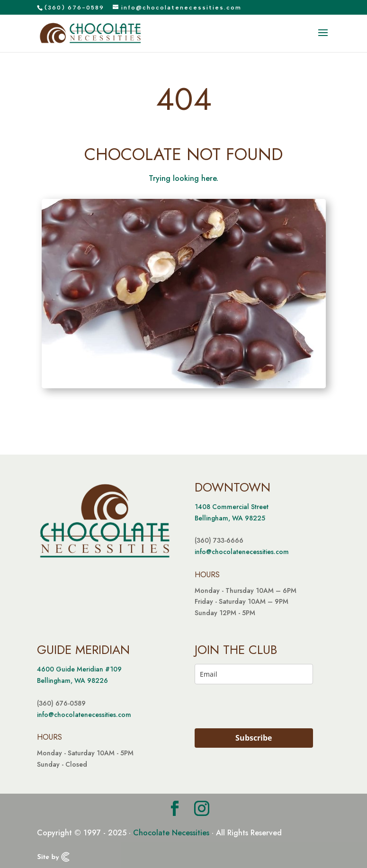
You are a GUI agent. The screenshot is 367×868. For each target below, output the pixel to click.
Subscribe (254, 738)
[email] (254, 674)
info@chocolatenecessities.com (242, 552)
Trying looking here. (183, 178)
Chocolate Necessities (171, 833)
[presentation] (244, 706)
